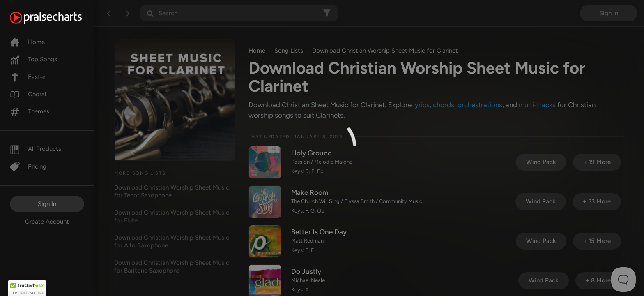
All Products (36, 149)
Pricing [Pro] (28, 166)
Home (27, 42)
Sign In (47, 204)
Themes (30, 111)
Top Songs (33, 59)
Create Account (47, 222)
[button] (27, 288)
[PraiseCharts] (56, 18)
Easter (28, 77)
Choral (28, 94)
